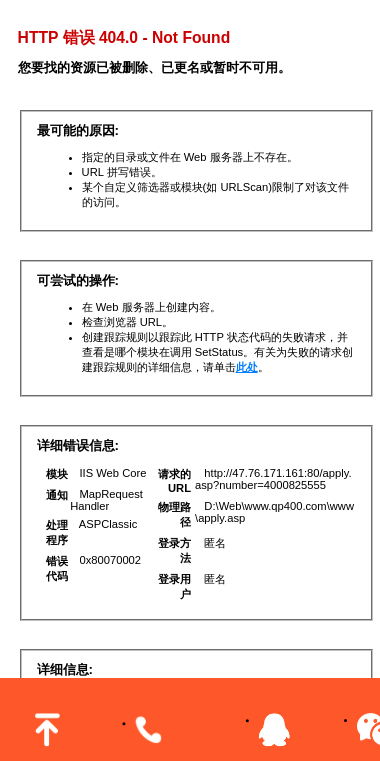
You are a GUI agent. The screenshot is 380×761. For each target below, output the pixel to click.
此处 (247, 367)
